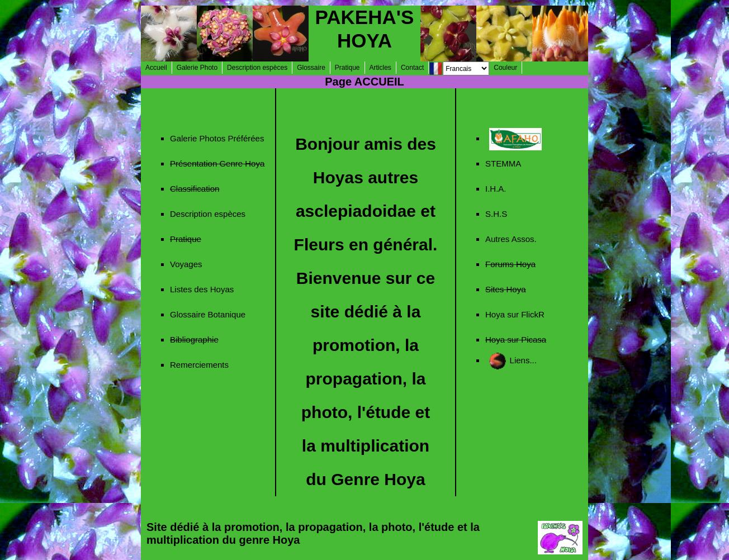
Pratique (347, 68)
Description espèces (257, 68)
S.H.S (496, 214)
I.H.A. (496, 189)
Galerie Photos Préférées (217, 138)
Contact (412, 68)
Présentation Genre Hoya (217, 163)
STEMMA (503, 163)
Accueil (156, 68)
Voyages (186, 264)
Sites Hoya (506, 289)
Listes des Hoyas (202, 289)
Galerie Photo (197, 68)
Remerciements (199, 365)
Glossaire (311, 68)
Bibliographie (194, 340)
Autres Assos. (511, 239)
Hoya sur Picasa (516, 340)
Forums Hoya (510, 264)
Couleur (505, 68)
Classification (195, 189)
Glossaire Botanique (208, 314)
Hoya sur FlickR (515, 314)
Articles (380, 68)
